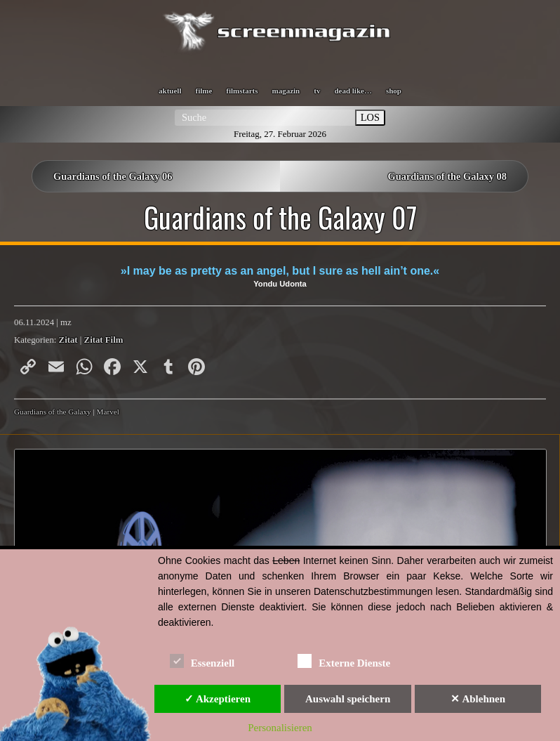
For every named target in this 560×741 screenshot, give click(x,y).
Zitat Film (104, 340)
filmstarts (242, 91)
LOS (370, 117)
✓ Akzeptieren (218, 699)
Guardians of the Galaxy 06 (113, 176)
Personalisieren (280, 728)
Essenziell (202, 661)
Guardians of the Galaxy (53, 412)
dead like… (353, 91)
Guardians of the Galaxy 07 (280, 217)
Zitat (68, 340)
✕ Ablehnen (478, 699)
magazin (286, 91)
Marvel (108, 412)
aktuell (170, 91)
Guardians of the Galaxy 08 (447, 176)
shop (394, 91)
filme (204, 91)
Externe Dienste (344, 661)
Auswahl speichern (348, 699)
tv (317, 91)
